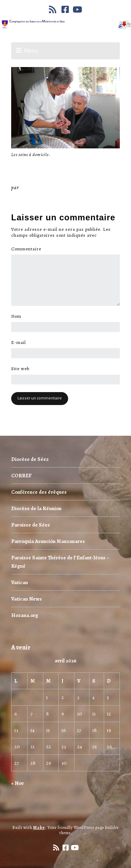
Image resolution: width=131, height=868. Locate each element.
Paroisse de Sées (31, 525)
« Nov (17, 783)
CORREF (21, 476)
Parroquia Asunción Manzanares (48, 541)
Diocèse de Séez (30, 459)
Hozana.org (25, 615)
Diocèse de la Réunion (36, 508)
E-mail (20, 343)
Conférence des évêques (39, 492)
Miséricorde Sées (43, 187)
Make (39, 827)
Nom (18, 316)
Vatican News (27, 599)
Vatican (20, 582)
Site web (20, 369)
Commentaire (28, 249)
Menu (31, 51)
